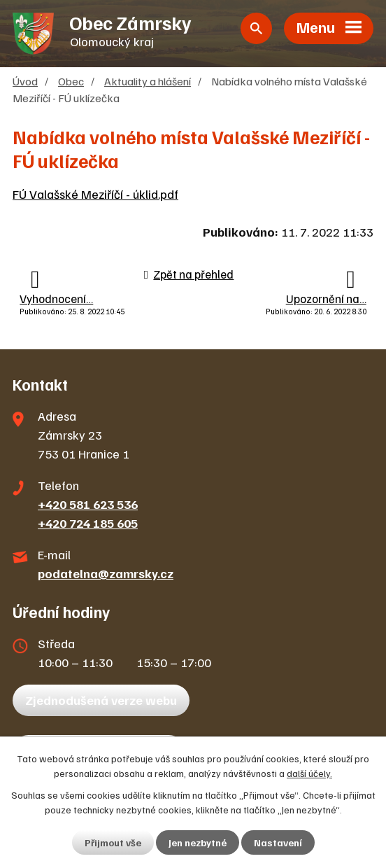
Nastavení (278, 842)
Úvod (25, 81)
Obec (71, 81)
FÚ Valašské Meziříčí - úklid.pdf (95, 194)
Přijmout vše (113, 842)
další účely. (309, 773)
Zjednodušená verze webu (101, 700)
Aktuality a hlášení (148, 81)
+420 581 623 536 (88, 504)
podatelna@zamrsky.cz (106, 573)
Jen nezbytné (198, 842)
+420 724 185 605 (88, 523)
